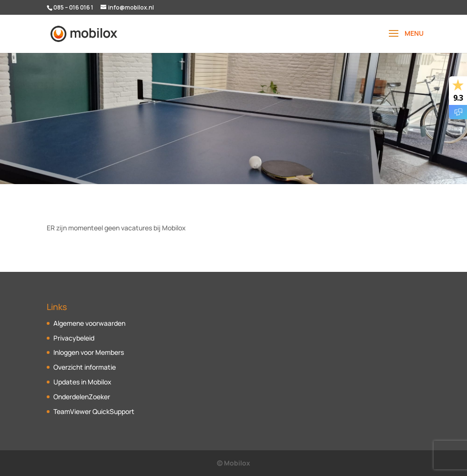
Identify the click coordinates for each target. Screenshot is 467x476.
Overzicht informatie (85, 367)
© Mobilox (233, 463)
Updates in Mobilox (82, 382)
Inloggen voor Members (89, 352)
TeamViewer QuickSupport (94, 411)
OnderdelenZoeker (82, 397)
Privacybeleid (74, 338)
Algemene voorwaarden (89, 323)
